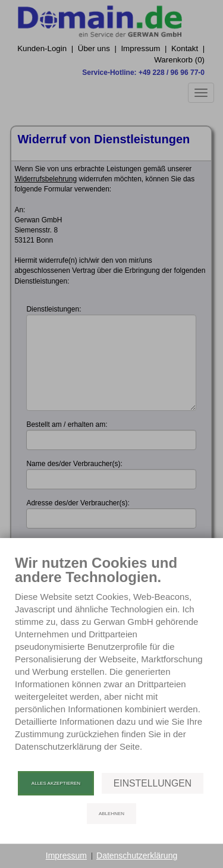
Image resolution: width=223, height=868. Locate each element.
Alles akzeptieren (56, 783)
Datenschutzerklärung (137, 856)
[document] (111, 662)
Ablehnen (111, 814)
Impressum (66, 856)
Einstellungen (153, 783)
